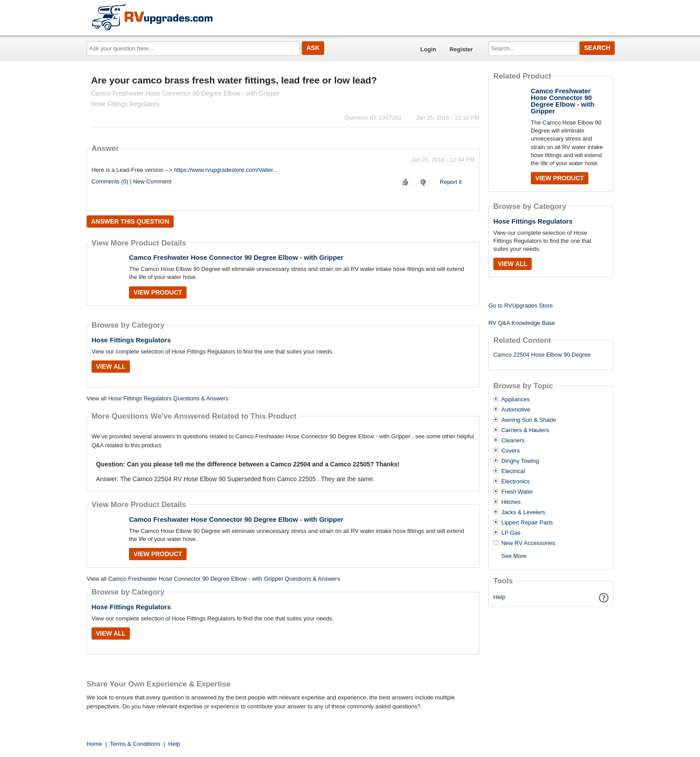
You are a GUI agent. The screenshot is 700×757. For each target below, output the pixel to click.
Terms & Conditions (135, 744)
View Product (158, 292)
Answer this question (130, 221)
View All (111, 366)
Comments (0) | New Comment (131, 181)
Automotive (516, 410)
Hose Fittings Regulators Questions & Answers (168, 398)
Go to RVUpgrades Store (521, 306)
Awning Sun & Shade (529, 420)
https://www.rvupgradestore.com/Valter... (226, 170)
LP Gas (511, 533)
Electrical (513, 471)
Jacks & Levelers (523, 512)
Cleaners (513, 441)
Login (428, 49)
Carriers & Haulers (525, 430)
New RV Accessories (528, 543)
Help (499, 597)
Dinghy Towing (520, 461)
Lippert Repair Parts (527, 523)
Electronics (516, 482)
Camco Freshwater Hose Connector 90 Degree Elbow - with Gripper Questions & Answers (224, 579)
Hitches (511, 502)
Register (461, 49)
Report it (451, 182)
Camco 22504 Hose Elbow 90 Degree (542, 355)
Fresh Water (517, 492)
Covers (510, 451)
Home (94, 744)
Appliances (516, 399)
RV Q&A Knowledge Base (522, 323)
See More (514, 556)
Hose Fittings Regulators (131, 340)
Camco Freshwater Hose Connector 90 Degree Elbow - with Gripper (236, 257)
